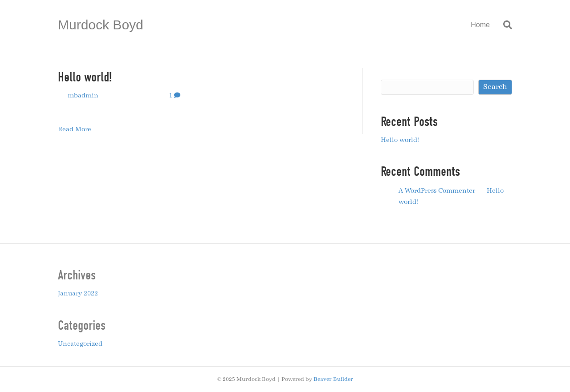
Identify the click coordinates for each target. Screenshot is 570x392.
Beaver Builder (333, 379)
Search (392, 72)
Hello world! (85, 77)
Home (480, 25)
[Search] (504, 25)
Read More (75, 129)
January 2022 (78, 294)
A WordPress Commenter (437, 191)
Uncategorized (80, 344)
